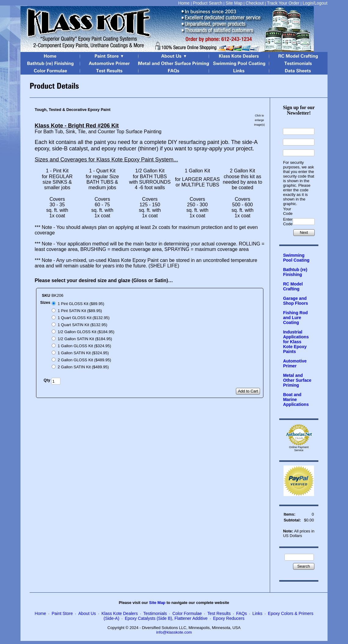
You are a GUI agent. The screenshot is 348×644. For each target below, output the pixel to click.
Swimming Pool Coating (296, 258)
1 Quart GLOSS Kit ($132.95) (84, 318)
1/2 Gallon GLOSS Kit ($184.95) (86, 332)
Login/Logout (315, 3)
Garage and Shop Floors (295, 301)
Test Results (219, 613)
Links (257, 613)
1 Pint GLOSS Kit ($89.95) (81, 304)
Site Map (234, 3)
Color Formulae (187, 613)
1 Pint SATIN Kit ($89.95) (80, 311)
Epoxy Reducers (229, 618)
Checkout (255, 3)
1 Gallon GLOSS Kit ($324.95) (84, 346)
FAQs (242, 613)
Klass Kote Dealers (120, 613)
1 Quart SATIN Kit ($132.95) (82, 325)
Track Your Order (283, 3)
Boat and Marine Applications (296, 399)
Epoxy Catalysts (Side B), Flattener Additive (166, 618)
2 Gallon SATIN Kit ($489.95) (83, 367)
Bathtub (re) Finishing (295, 272)
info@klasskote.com (174, 632)
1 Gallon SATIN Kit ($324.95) (83, 353)
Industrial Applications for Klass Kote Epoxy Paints (296, 342)
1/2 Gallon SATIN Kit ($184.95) (85, 339)
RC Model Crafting (293, 286)
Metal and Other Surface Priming (297, 380)
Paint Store (62, 613)
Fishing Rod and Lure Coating (295, 318)
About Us (87, 613)
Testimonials (155, 613)
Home (184, 3)
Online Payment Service (299, 449)
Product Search (208, 3)
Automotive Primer (295, 363)
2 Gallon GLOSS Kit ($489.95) (84, 360)
